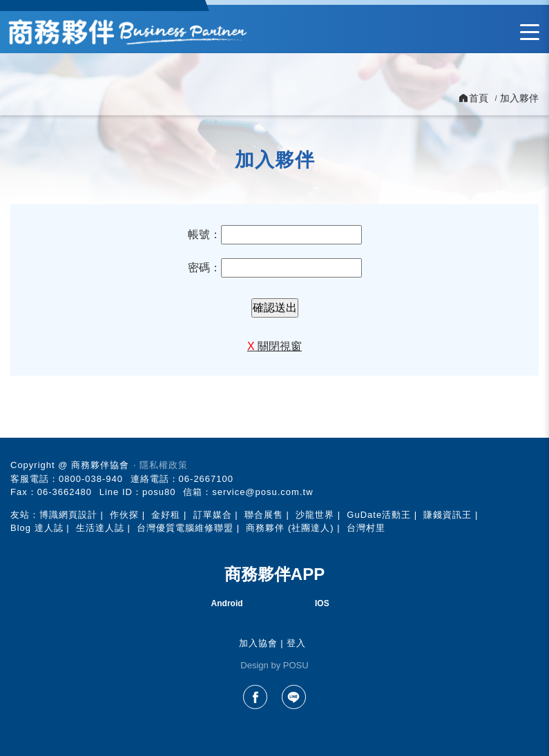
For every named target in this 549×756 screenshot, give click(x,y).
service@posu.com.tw (262, 492)
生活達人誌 (100, 528)
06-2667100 (206, 479)
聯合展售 (264, 515)
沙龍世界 (315, 515)
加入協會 (258, 643)
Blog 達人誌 (37, 528)
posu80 (159, 492)
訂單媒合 (213, 515)
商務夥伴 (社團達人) (290, 528)
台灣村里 (366, 528)
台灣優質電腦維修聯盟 (185, 528)
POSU (296, 665)
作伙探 (124, 515)
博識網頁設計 (68, 515)
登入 (296, 643)
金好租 (166, 515)
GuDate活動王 (379, 515)
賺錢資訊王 (447, 515)
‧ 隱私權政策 (161, 465)
